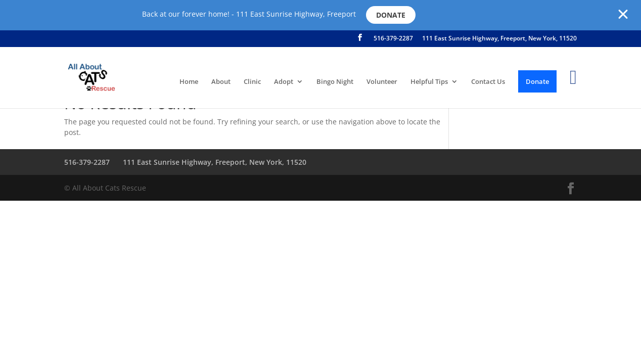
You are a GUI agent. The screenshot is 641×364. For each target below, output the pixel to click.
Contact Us (488, 82)
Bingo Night (335, 82)
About (221, 82)
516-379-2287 (393, 39)
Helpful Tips (429, 82)
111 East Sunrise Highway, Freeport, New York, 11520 (499, 39)
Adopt (284, 82)
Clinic (252, 82)
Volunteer (382, 82)
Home (189, 82)
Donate (391, 15)
